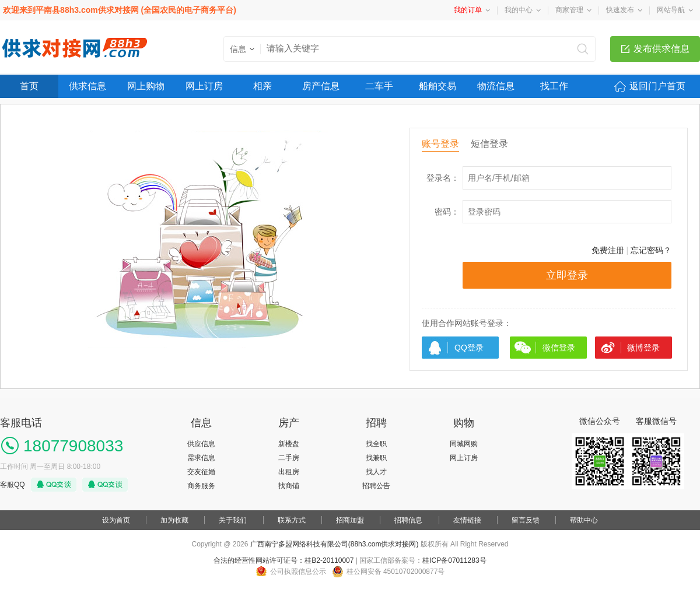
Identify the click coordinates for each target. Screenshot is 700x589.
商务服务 (201, 486)
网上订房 (204, 86)
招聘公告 (376, 486)
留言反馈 (526, 520)
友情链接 (467, 520)
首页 (29, 86)
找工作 (554, 86)
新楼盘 (289, 444)
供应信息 (201, 444)
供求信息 (87, 86)
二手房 (289, 458)
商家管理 (569, 10)
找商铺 (289, 486)
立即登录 (567, 275)
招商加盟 (350, 520)
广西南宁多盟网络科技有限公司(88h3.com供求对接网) (335, 544)
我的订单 (468, 10)
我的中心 (519, 10)
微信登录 (559, 348)
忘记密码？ (651, 250)
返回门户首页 (657, 86)
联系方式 (292, 520)
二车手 (379, 86)
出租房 (289, 472)
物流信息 (496, 86)
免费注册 (608, 250)
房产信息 (321, 86)
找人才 (376, 472)
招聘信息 (408, 520)
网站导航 (671, 10)
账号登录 (440, 144)
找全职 (376, 444)
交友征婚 (201, 472)
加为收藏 (174, 520)
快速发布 (620, 10)
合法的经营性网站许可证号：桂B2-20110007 (283, 560)
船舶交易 (437, 86)
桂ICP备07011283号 (454, 560)
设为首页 (116, 520)
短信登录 (489, 144)
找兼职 (376, 458)
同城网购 (464, 444)
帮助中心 (584, 520)
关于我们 (233, 520)
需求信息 (201, 458)
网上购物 (146, 86)
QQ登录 (469, 348)
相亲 (262, 86)
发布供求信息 (661, 49)
